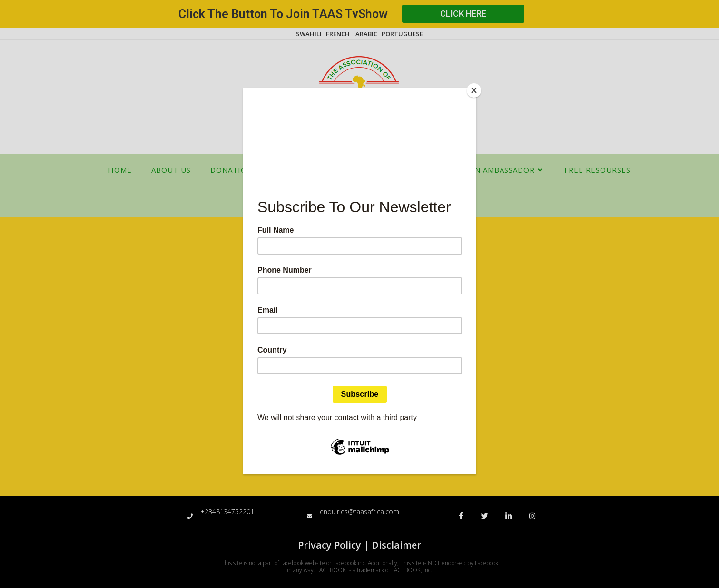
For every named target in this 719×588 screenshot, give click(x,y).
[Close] (474, 90)
